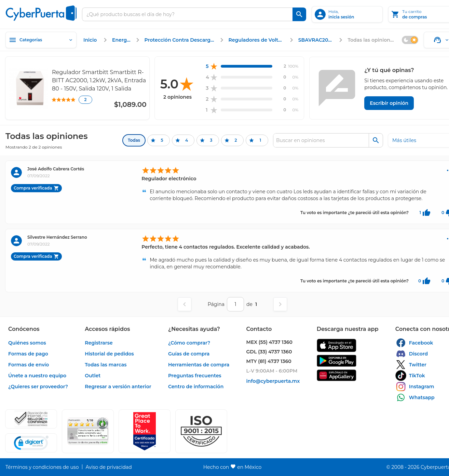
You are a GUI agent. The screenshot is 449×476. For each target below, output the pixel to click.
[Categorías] (41, 40)
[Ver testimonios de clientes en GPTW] (145, 431)
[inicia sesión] (347, 14)
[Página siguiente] (280, 304)
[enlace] (91, 40)
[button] (201, 431)
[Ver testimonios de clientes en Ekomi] (88, 431)
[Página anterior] (185, 304)
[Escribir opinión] (389, 103)
